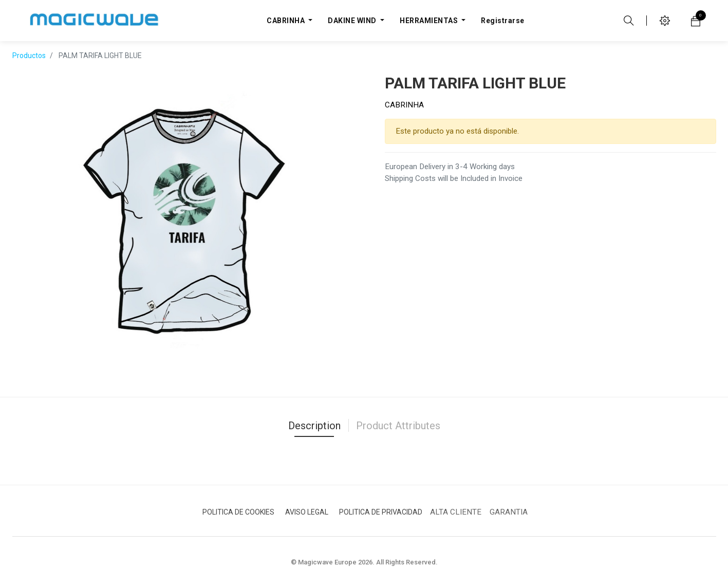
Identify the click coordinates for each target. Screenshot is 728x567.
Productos (29, 56)
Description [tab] (314, 426)
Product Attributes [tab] (398, 426)
